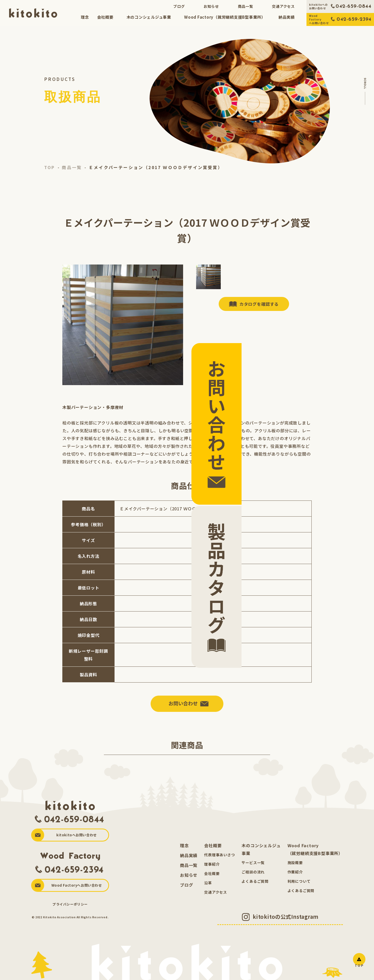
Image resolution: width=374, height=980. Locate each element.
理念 (85, 17)
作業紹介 (295, 876)
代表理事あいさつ (219, 859)
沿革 (208, 887)
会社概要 (105, 17)
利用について (299, 885)
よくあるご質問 (255, 885)
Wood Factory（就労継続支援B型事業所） (225, 17)
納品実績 (287, 17)
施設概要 (295, 866)
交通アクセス (283, 6)
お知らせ (211, 6)
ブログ (179, 6)
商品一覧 (246, 6)
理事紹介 (212, 868)
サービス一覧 (253, 866)
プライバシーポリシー (70, 908)
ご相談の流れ (253, 876)
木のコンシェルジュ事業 (149, 17)
